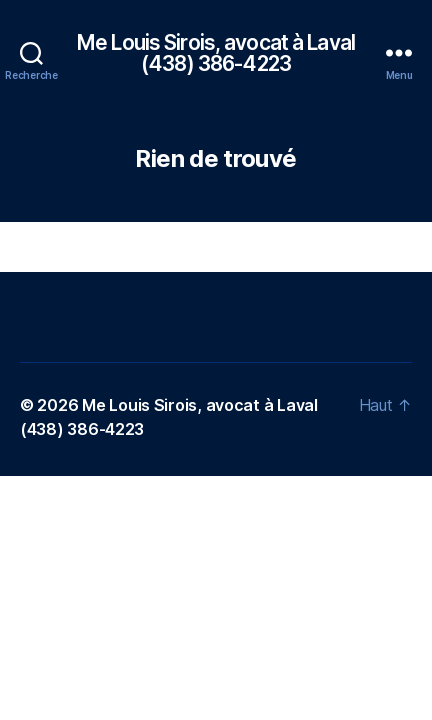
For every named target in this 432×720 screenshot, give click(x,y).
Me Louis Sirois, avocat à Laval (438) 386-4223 (216, 53)
